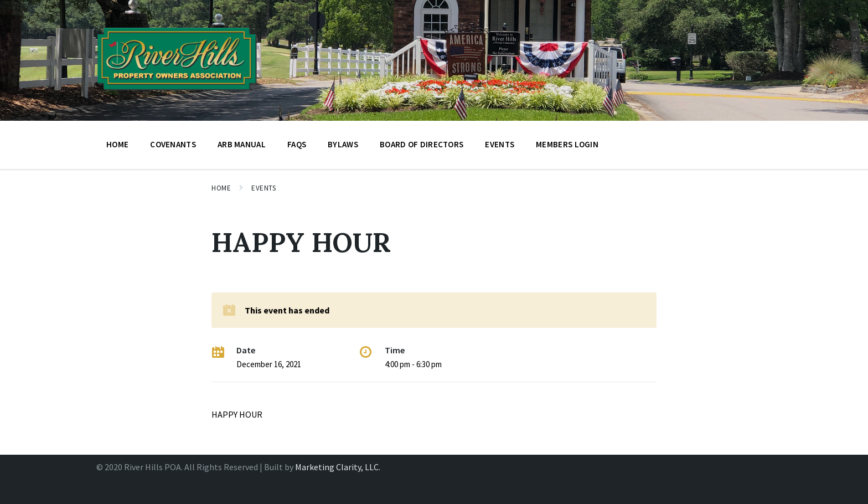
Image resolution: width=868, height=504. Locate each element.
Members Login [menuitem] (567, 144)
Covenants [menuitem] (173, 144)
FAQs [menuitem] (297, 144)
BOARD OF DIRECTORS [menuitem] (422, 144)
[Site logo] (177, 94)
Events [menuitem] (500, 144)
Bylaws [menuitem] (343, 144)
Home (221, 188)
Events (263, 188)
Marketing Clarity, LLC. (338, 467)
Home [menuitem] (117, 144)
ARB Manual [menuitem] (242, 144)
